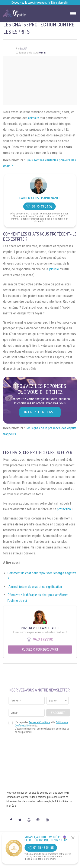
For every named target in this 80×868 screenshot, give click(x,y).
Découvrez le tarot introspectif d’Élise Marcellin (40, 3)
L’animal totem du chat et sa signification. (35, 587)
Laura (24, 48)
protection (64, 509)
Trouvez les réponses (40, 412)
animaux (33, 118)
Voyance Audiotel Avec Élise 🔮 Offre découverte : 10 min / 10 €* (46, 839)
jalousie (54, 269)
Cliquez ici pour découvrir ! (40, 649)
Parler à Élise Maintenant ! (39, 198)
